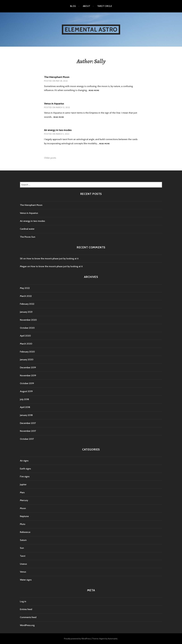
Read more (94, 91)
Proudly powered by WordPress (77, 639)
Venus (23, 572)
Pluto (23, 524)
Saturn (23, 540)
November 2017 (28, 431)
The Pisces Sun (28, 237)
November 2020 (28, 320)
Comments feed (28, 617)
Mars (22, 492)
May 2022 (25, 288)
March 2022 (26, 296)
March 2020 (26, 344)
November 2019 (28, 375)
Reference (25, 532)
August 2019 (26, 391)
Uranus (23, 564)
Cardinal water (27, 229)
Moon (23, 508)
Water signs (26, 580)
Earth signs (25, 469)
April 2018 (25, 407)
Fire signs (25, 476)
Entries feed (26, 609)
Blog (73, 6)
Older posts (50, 158)
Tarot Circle (105, 6)
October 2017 (27, 439)
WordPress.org (27, 625)
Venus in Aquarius (54, 104)
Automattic (113, 639)
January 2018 (26, 415)
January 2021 (26, 312)
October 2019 (27, 383)
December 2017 (28, 423)
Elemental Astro (91, 29)
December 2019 (28, 368)
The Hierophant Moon (57, 77)
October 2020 (27, 328)
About (87, 6)
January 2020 (27, 360)
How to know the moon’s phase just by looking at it (52, 259)
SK (21, 259)
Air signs (24, 461)
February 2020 (27, 352)
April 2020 (25, 336)
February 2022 (27, 304)
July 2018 (24, 399)
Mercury (24, 500)
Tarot (23, 556)
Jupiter (23, 484)
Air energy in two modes (58, 130)
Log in (23, 601)
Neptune (24, 516)
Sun (22, 548)
